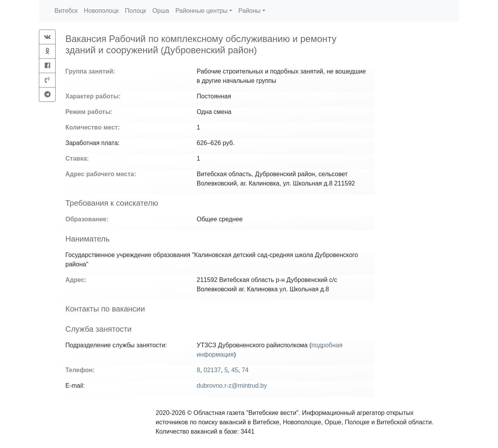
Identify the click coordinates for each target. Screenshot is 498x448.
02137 (212, 370)
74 (245, 370)
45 (235, 370)
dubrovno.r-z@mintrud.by (232, 386)
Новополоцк (101, 11)
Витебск (66, 11)
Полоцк (136, 11)
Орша (161, 11)
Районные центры (202, 11)
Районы (250, 11)
